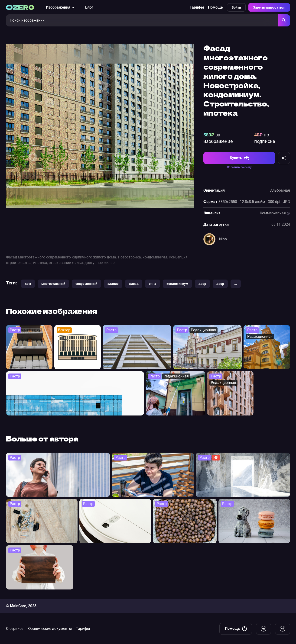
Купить (240, 158)
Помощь (215, 7)
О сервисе (15, 629)
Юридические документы (50, 629)
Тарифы (197, 7)
